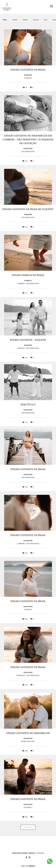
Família (25, 20)
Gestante (36, 20)
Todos (5, 20)
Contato (40, 853)
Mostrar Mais (28, 827)
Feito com (28, 866)
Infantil (15, 20)
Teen (46, 20)
